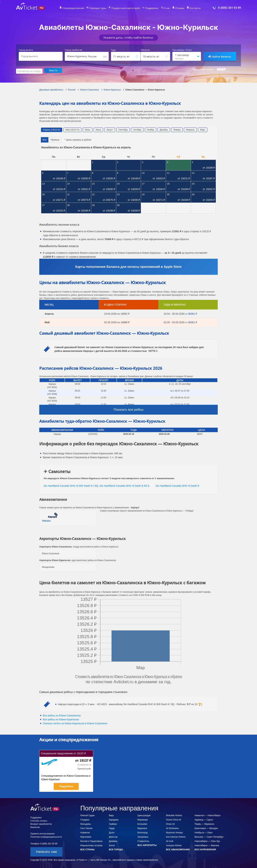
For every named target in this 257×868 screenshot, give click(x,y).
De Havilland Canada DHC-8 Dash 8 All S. (125, 485)
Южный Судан (87, 815)
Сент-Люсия (86, 828)
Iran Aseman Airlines (176, 836)
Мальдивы (86, 823)
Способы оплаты (39, 820)
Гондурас (85, 819)
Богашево (142, 823)
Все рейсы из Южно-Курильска (61, 719)
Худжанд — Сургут (204, 819)
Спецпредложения (78, 8)
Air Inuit (170, 841)
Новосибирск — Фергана (207, 845)
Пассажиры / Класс (182, 50)
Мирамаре (143, 819)
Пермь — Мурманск (204, 823)
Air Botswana (172, 828)
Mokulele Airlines (174, 815)
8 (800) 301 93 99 (230, 8)
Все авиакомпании (178, 849)
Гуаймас (113, 823)
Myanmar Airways (174, 832)
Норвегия (85, 832)
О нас (163, 8)
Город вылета (26, 50)
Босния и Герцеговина (91, 841)
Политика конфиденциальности (46, 836)
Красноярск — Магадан (206, 828)
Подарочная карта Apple (126, 8)
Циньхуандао (144, 815)
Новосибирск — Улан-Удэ (207, 841)
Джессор (113, 836)
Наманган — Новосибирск (207, 815)
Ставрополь (143, 841)
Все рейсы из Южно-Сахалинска (62, 715)
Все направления (205, 849)
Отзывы (176, 8)
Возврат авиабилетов (41, 823)
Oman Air (170, 823)
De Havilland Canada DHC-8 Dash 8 (177, 485)
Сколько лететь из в (75, 723)
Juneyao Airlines (174, 845)
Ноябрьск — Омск (203, 832)
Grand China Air (174, 819)
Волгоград (143, 832)
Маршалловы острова (91, 845)
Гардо (112, 828)
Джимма (113, 841)
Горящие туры (100, 8)
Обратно (145, 50)
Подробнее (66, 786)
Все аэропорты (147, 845)
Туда (113, 50)
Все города (116, 849)
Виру (111, 815)
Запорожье (143, 836)
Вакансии (35, 827)
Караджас (114, 819)
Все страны (87, 849)
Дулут (112, 832)
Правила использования (42, 833)
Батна (112, 845)
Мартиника (86, 836)
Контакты (190, 8)
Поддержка (150, 8)
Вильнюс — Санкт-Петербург (209, 836)
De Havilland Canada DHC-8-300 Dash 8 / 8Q (71, 485)
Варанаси (142, 828)
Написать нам (46, 851)
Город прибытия (73, 50)
